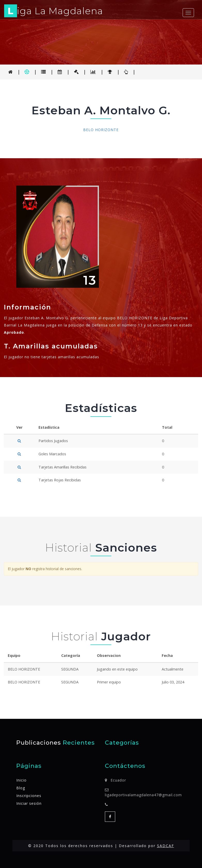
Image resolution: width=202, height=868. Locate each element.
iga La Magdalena (54, 12)
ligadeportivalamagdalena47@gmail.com (143, 795)
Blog (21, 788)
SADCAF (166, 846)
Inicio (21, 780)
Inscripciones (29, 796)
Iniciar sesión (29, 803)
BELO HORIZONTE (101, 130)
